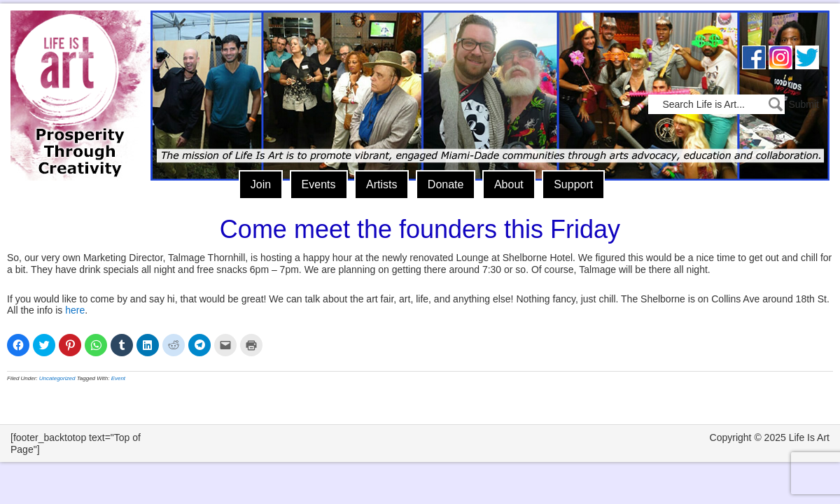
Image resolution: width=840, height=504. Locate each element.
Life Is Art (75, 75)
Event (118, 378)
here (75, 310)
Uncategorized (57, 378)
